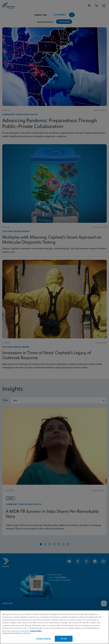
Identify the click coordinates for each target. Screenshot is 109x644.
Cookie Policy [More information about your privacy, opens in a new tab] (36, 631)
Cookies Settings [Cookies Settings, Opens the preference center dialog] (43, 639)
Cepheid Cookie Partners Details (16, 633)
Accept (64, 639)
